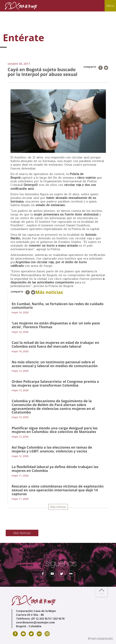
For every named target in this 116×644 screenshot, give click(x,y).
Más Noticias (22, 533)
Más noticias (58, 507)
